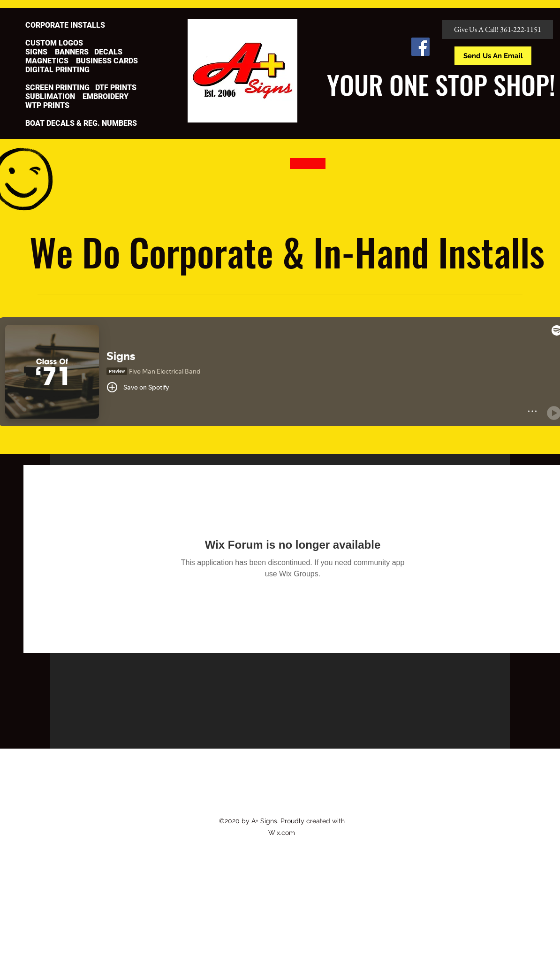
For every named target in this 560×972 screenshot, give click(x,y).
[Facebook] (420, 47)
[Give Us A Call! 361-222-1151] (498, 30)
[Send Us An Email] (493, 56)
